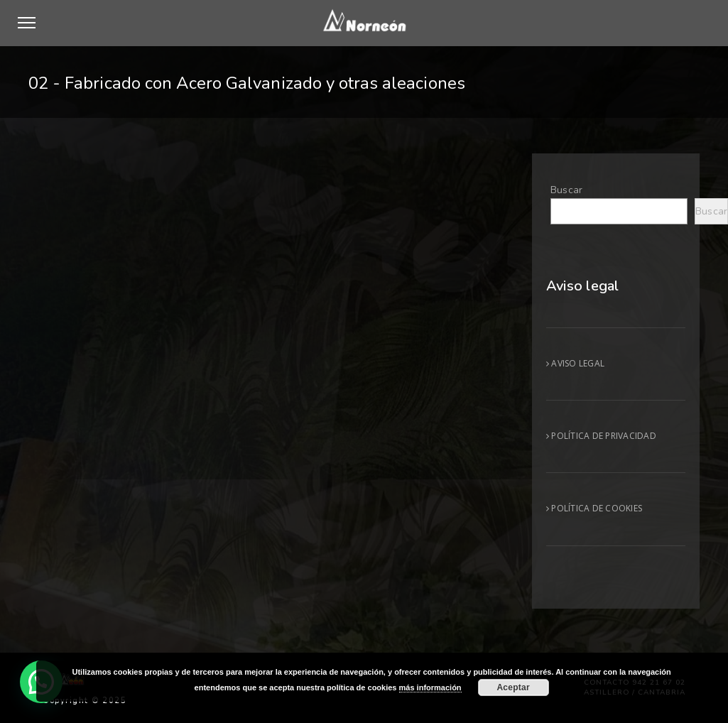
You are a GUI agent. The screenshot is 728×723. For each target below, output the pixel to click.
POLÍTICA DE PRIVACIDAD (601, 436)
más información (430, 687)
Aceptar (513, 687)
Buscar (567, 190)
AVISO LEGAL (575, 363)
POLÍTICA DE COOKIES (594, 508)
